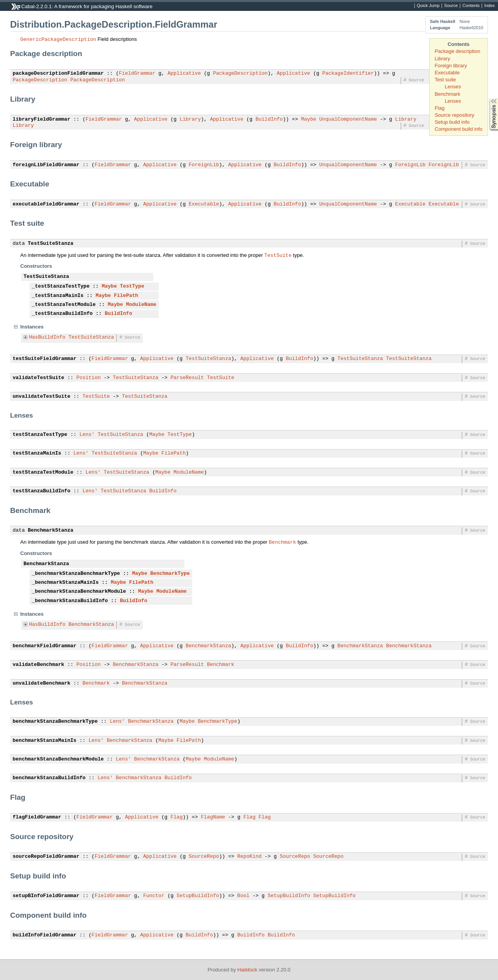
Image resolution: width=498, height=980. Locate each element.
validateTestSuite (39, 378)
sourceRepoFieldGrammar (46, 857)
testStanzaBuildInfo (42, 491)
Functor (154, 896)
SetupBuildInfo (198, 896)
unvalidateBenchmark (42, 683)
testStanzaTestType (40, 435)
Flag (439, 108)
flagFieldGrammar (37, 817)
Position (88, 378)
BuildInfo (269, 119)
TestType (132, 286)
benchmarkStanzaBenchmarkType (55, 722)
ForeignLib (204, 165)
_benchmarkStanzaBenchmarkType (76, 574)
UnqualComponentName (348, 119)
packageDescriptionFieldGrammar (58, 74)
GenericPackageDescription (58, 39)
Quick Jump (428, 6)
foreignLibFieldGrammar (46, 165)
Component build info (459, 129)
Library (442, 59)
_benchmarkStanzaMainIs (65, 583)
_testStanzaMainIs (58, 296)
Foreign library (451, 66)
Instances (32, 327)
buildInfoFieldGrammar (45, 935)
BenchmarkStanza (51, 530)
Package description (457, 51)
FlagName (213, 817)
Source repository (454, 115)
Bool (243, 896)
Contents (471, 6)
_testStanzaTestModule (64, 305)
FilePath (126, 296)
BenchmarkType (170, 574)
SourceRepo (204, 857)
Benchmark (447, 94)
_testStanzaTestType (61, 286)
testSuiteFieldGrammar (45, 359)
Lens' (87, 435)
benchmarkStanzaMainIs (45, 741)
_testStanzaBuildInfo (62, 314)
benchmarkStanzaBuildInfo (49, 778)
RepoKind (249, 857)
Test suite (445, 80)
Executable (447, 73)
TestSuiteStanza (51, 244)
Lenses (453, 87)
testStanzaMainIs (37, 453)
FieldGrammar (137, 74)
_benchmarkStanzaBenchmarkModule (79, 592)
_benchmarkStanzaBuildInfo (70, 601)
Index (490, 6)
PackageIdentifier (348, 74)
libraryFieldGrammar (42, 119)
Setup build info (452, 122)
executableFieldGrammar (46, 204)
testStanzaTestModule (43, 472)
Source (451, 6)
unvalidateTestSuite (42, 397)
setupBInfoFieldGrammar (46, 896)
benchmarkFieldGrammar (45, 646)
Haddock (247, 970)
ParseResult (187, 378)
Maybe (309, 119)
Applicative (184, 74)
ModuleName (141, 305)
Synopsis (487, 98)
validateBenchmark (39, 665)
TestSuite (278, 255)
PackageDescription (240, 74)
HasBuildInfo (47, 337)
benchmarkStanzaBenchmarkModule (58, 759)
